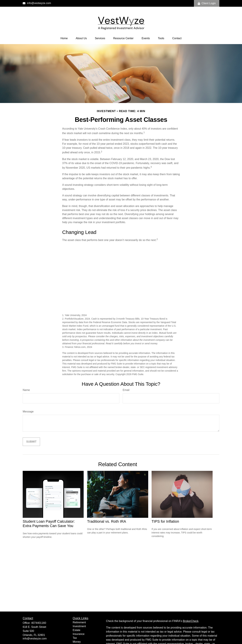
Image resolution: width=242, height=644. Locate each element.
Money (77, 642)
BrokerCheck (191, 621)
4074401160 (39, 623)
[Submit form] (31, 442)
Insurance (79, 634)
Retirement (79, 622)
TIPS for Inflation (165, 521)
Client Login (207, 3)
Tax (75, 638)
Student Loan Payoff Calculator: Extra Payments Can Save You (49, 524)
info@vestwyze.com (37, 3)
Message (28, 412)
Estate (77, 630)
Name (26, 390)
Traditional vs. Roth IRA (107, 521)
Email (126, 390)
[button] (64, 38)
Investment (79, 626)
